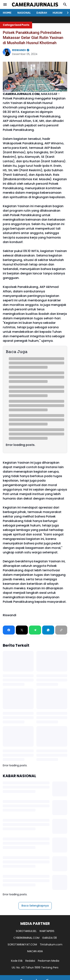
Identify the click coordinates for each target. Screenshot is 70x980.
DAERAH (42, 13)
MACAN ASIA (35, 951)
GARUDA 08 (49, 938)
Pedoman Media (49, 961)
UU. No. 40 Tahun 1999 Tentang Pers (35, 967)
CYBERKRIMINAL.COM (26, 938)
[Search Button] (65, 4)
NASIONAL (24, 13)
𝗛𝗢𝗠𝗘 (7, 13)
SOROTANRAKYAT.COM (22, 944)
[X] (22, 630)
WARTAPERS (47, 931)
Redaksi (30, 961)
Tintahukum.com (51, 944)
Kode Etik (17, 961)
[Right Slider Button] (66, 13)
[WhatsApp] (48, 630)
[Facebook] (9, 630)
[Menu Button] (5, 4)
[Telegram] (35, 630)
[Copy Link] (61, 630)
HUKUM (57, 13)
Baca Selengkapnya (35, 906)
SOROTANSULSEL (26, 931)
